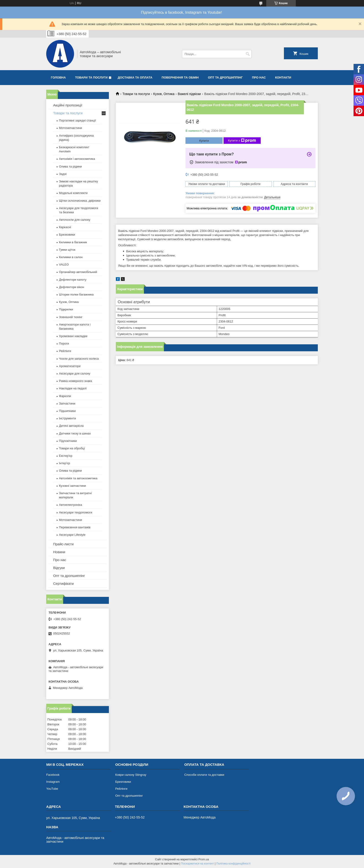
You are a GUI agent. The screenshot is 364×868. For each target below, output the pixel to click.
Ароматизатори (70, 366)
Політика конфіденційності (234, 864)
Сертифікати (63, 584)
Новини (59, 552)
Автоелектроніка (70, 505)
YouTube (52, 789)
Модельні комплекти (73, 193)
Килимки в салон (71, 257)
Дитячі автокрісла (71, 426)
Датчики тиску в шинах (75, 433)
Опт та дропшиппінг (225, 77)
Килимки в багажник (73, 242)
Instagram (53, 782)
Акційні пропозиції (68, 105)
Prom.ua (204, 859)
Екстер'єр (66, 456)
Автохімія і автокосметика (77, 159)
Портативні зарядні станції (77, 120)
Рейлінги (65, 351)
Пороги (64, 344)
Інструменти (67, 418)
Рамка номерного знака (75, 381)
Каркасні (65, 227)
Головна (58, 77)
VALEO (64, 265)
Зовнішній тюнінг (71, 317)
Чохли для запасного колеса (79, 359)
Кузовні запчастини (72, 486)
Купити (204, 141)
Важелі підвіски (189, 94)
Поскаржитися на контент (197, 864)
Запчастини (67, 403)
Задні (63, 174)
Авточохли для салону (75, 220)
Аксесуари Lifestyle (72, 535)
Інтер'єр (64, 463)
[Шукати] (248, 54)
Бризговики (123, 782)
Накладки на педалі (73, 388)
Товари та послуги (91, 77)
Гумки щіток (67, 250)
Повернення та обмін (180, 77)
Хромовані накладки (73, 336)
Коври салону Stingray (131, 775)
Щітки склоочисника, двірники (80, 201)
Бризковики (67, 235)
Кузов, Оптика (164, 94)
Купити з (242, 141)
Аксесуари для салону (75, 373)
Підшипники (67, 411)
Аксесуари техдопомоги (76, 512)
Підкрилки (66, 309)
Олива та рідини (70, 166)
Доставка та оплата (135, 77)
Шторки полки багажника (76, 294)
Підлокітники (68, 441)
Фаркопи (65, 396)
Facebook (53, 775)
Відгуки (59, 568)
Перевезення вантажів (75, 527)
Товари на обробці (72, 448)
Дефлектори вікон (71, 287)
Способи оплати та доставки (204, 775)
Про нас (259, 77)
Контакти (283, 77)
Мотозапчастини (70, 128)
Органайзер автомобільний (78, 272)
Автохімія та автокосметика (78, 478)
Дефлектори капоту (73, 280)
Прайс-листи (63, 544)
